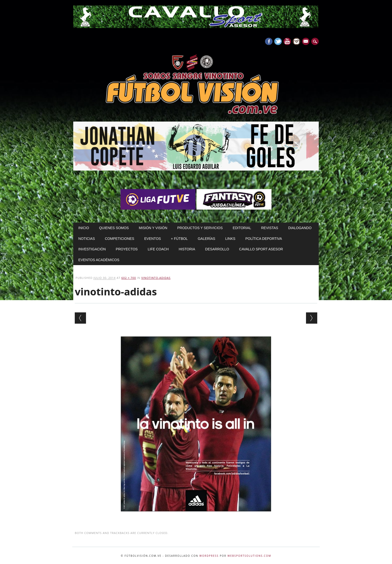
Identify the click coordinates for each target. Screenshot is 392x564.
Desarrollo (217, 249)
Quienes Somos (114, 228)
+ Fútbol (179, 239)
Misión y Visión (153, 228)
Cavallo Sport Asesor (261, 249)
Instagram (296, 41)
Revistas (269, 228)
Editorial (242, 228)
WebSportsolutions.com (249, 556)
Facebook (269, 41)
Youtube (287, 41)
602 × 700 (129, 278)
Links (230, 239)
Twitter (278, 41)
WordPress (209, 556)
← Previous (80, 318)
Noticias (86, 239)
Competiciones (119, 239)
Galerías (206, 239)
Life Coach (158, 249)
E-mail (306, 42)
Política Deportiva (264, 239)
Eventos (153, 239)
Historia (187, 249)
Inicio (84, 228)
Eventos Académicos (99, 260)
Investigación (92, 249)
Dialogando (300, 228)
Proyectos (127, 249)
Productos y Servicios (200, 228)
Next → (312, 318)
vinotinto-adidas (156, 278)
